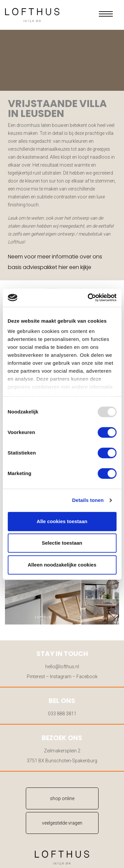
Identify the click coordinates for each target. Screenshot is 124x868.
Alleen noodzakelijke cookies (62, 565)
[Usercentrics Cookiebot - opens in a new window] (88, 298)
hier (63, 267)
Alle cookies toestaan (62, 521)
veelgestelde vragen (62, 823)
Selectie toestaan (62, 543)
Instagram (61, 677)
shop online (62, 798)
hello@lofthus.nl (62, 667)
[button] (106, 14)
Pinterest (36, 677)
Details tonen (88, 500)
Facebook (87, 677)
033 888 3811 (62, 714)
